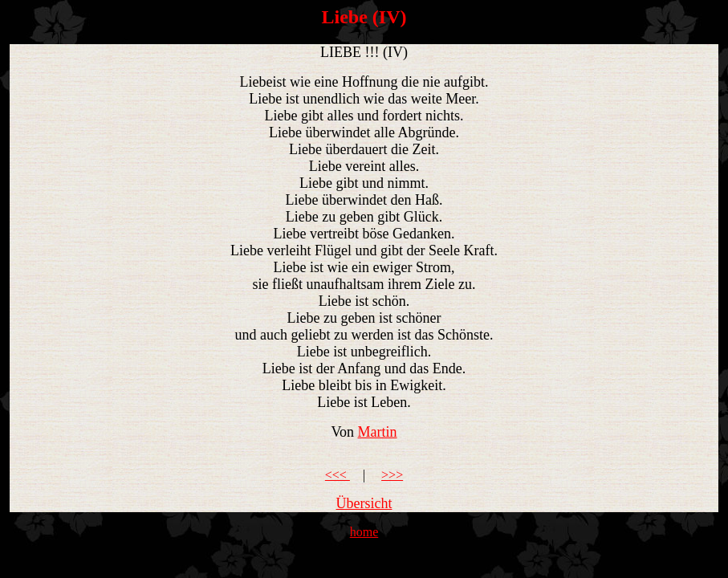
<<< (338, 475)
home (364, 532)
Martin (378, 432)
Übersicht (364, 503)
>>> (392, 475)
